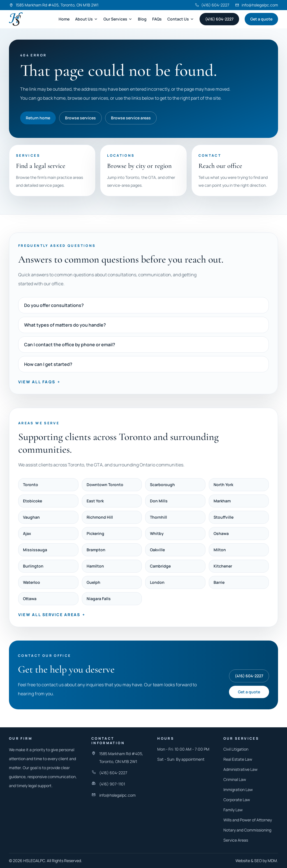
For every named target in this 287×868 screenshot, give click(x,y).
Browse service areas (131, 118)
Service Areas (236, 840)
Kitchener (223, 566)
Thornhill (158, 517)
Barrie (219, 582)
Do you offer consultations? (54, 305)
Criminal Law (235, 779)
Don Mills (159, 501)
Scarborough (162, 485)
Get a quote (261, 19)
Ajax (27, 533)
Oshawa (221, 533)
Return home (38, 118)
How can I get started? (48, 364)
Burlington (33, 566)
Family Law (233, 810)
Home (64, 19)
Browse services (80, 118)
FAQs (157, 19)
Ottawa (30, 599)
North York (223, 485)
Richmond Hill (100, 517)
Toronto (31, 485)
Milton (220, 550)
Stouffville (224, 517)
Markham (222, 501)
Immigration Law (238, 790)
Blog (142, 19)
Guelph (93, 582)
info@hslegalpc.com (117, 795)
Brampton (96, 550)
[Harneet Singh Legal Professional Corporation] (16, 19)
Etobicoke (33, 501)
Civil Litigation (236, 749)
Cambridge (160, 566)
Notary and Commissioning (247, 830)
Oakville (157, 550)
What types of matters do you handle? (65, 325)
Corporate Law (237, 800)
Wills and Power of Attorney (248, 820)
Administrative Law (240, 769)
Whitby (157, 533)
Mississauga (35, 550)
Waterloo (32, 582)
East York (95, 501)
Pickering (95, 533)
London (157, 582)
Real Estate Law (238, 759)
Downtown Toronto (105, 485)
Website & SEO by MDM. (257, 861)
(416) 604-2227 (219, 19)
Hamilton (95, 566)
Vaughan (31, 517)
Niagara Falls (99, 599)
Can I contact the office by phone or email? (70, 345)
